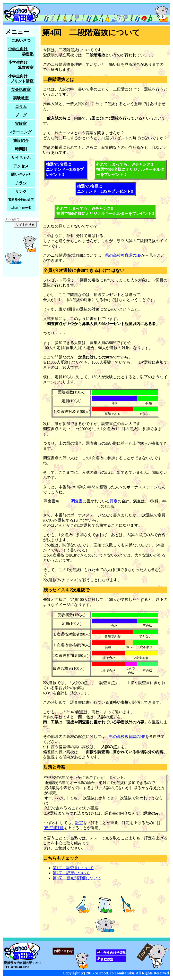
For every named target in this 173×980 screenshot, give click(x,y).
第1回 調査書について (73, 868)
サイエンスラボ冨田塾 (86, 14)
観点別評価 (54, 828)
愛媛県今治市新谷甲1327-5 (86, 957)
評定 (114, 501)
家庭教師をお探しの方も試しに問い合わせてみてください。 (21, 151)
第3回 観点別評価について (77, 878)
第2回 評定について (71, 873)
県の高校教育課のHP (123, 255)
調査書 (77, 501)
